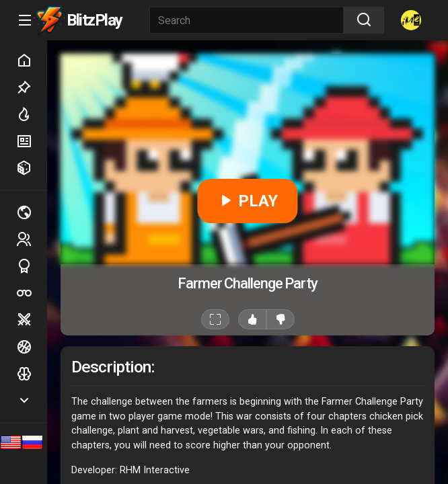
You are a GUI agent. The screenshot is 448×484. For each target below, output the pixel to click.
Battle (32, 320)
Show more (32, 400)
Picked (32, 87)
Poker (32, 293)
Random (32, 168)
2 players (32, 239)
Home (32, 61)
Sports (32, 266)
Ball (32, 347)
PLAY (248, 201)
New (32, 141)
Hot (32, 114)
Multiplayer (32, 212)
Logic (32, 374)
